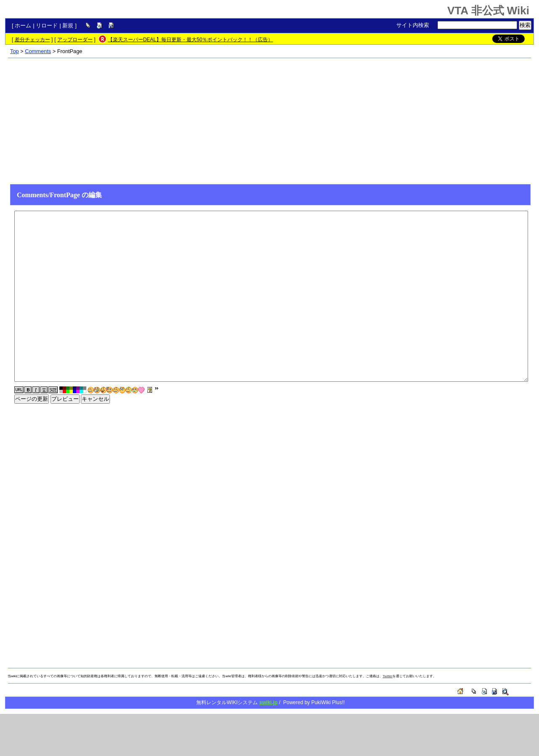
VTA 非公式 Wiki (488, 11)
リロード (47, 25)
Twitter (388, 676)
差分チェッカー (32, 40)
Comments (38, 51)
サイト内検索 (413, 25)
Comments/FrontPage (48, 195)
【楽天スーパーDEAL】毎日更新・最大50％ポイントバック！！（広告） (191, 40)
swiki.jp (268, 702)
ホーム (23, 25)
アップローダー (75, 40)
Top (15, 51)
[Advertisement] (269, 121)
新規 (68, 25)
